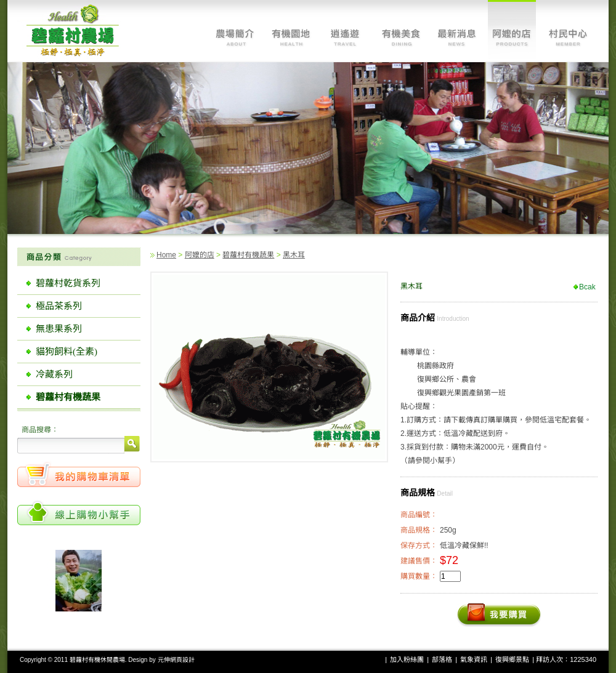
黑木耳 (294, 255)
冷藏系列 (54, 374)
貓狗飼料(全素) (67, 352)
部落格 (442, 659)
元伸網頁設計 (176, 660)
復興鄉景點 (512, 659)
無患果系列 (59, 329)
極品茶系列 (59, 306)
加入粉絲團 (407, 659)
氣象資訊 (474, 659)
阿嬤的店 (200, 255)
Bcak (587, 287)
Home (166, 255)
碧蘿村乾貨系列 (68, 283)
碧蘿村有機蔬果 (248, 255)
